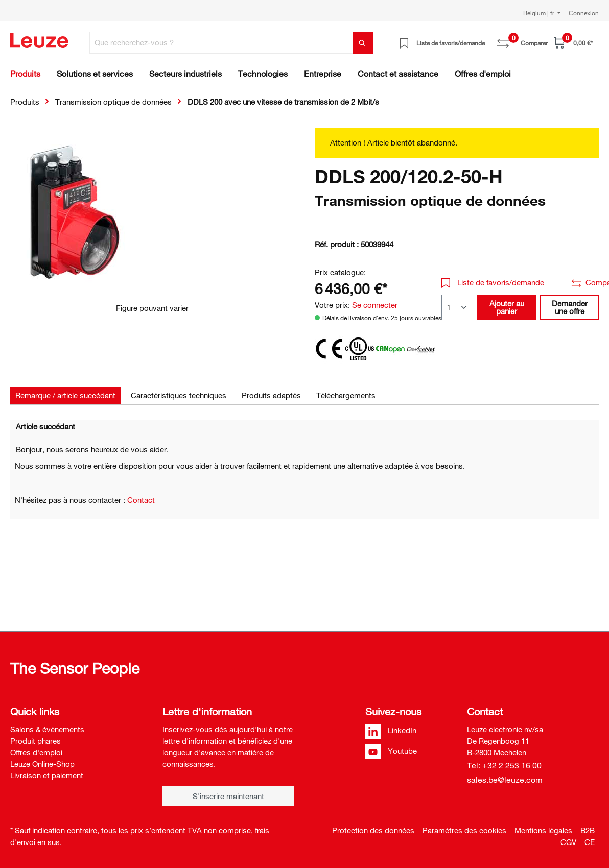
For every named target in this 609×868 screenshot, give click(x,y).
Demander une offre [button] (570, 307)
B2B (588, 830)
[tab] (65, 395)
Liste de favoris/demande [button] (493, 282)
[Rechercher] (363, 43)
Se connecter (375, 305)
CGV (568, 842)
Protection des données (373, 830)
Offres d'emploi (36, 752)
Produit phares (36, 741)
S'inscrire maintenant (228, 796)
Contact (141, 500)
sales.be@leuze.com (505, 780)
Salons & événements (47, 729)
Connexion (584, 13)
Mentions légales (543, 830)
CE (590, 842)
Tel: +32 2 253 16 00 (504, 765)
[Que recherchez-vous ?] (221, 43)
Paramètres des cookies (464, 830)
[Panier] (573, 43)
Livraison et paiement (47, 775)
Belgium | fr (540, 13)
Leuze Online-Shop (42, 764)
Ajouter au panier (507, 307)
